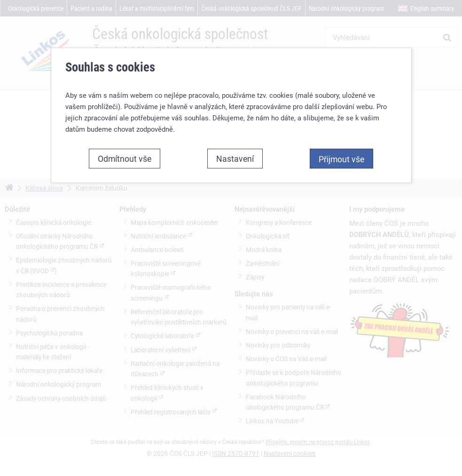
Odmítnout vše (125, 159)
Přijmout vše (341, 159)
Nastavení (235, 159)
